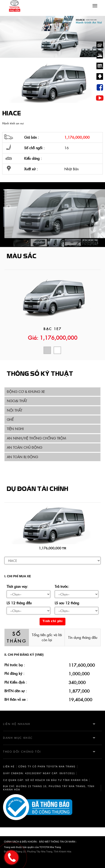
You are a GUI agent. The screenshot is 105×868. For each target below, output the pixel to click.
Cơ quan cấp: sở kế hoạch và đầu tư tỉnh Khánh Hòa (45, 780)
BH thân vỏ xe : (16, 699)
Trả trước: (62, 587)
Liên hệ (9, 767)
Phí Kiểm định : (16, 682)
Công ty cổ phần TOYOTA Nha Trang (47, 767)
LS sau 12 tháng (67, 603)
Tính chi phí (52, 621)
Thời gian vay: (17, 587)
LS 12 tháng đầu (19, 603)
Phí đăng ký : (14, 674)
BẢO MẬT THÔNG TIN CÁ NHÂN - (58, 842)
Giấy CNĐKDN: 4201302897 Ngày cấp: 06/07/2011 (39, 773)
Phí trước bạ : (15, 665)
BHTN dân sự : (16, 691)
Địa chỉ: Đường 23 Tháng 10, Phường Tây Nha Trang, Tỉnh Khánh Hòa (49, 788)
